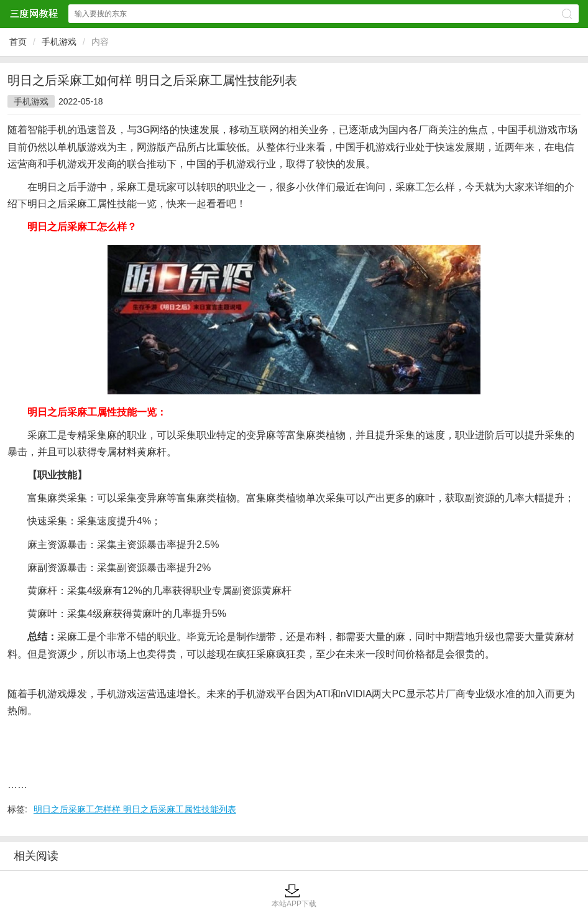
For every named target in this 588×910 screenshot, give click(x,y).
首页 (18, 42)
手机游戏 (59, 42)
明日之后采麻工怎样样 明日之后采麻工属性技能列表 (135, 809)
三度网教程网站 (34, 13)
